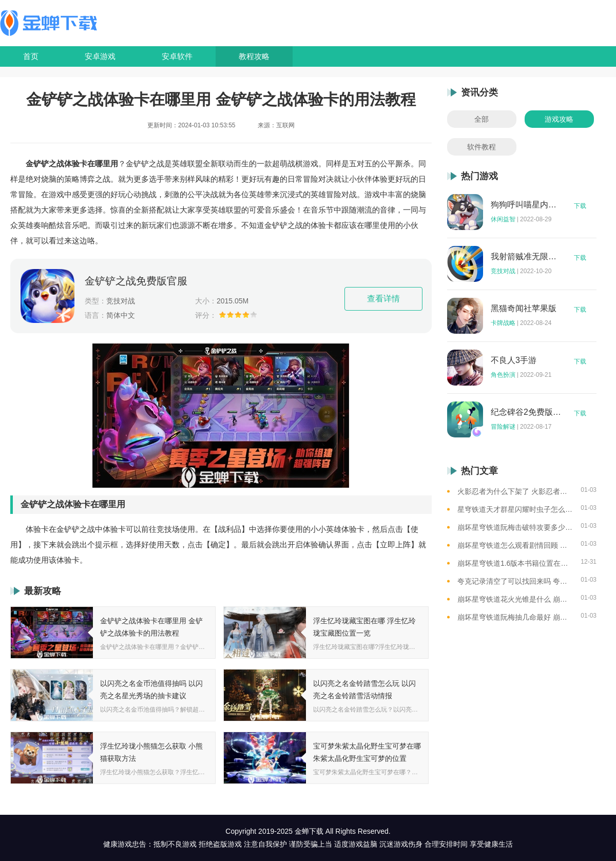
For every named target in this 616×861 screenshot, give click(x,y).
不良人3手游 (514, 360)
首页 (31, 56)
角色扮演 (503, 375)
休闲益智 (503, 219)
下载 (580, 206)
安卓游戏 (100, 56)
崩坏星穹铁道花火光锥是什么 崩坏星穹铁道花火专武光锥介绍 (515, 599)
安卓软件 (177, 56)
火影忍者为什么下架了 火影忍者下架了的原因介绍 (515, 491)
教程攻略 (254, 56)
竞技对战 (503, 271)
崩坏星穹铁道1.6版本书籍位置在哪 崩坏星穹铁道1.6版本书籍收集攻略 (515, 563)
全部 (482, 119)
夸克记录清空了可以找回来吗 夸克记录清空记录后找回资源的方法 (515, 581)
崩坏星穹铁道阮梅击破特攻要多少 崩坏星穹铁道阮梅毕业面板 (515, 527)
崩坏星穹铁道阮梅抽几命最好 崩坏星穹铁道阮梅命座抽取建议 (515, 617)
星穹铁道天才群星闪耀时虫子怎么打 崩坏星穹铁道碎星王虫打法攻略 (515, 509)
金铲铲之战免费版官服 (136, 281)
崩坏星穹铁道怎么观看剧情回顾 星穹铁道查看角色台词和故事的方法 (515, 545)
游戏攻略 (559, 119)
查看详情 (383, 299)
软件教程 (482, 147)
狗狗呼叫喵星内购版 (526, 205)
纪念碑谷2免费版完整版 (526, 412)
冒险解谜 (503, 427)
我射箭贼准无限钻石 (526, 257)
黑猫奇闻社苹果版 (524, 309)
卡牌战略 (503, 323)
